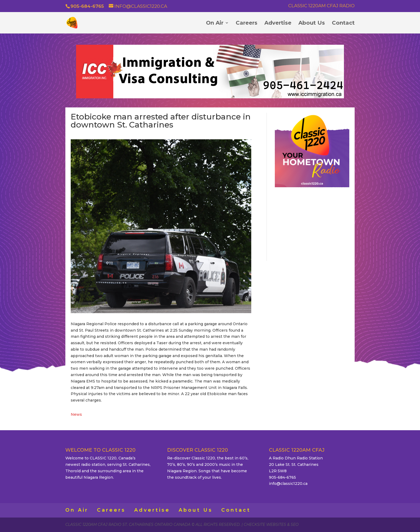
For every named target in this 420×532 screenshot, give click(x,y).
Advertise (278, 23)
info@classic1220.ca (288, 484)
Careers (247, 23)
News (76, 414)
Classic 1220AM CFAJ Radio (321, 6)
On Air (215, 23)
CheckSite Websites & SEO (271, 524)
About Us (312, 23)
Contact (343, 23)
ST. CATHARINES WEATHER (312, 223)
